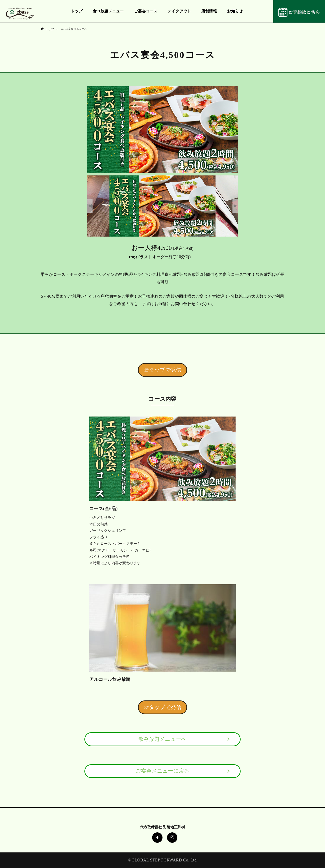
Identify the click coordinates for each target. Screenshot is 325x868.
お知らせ (235, 11)
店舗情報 (209, 11)
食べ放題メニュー (108, 11)
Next (235, 206)
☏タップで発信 (163, 370)
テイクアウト (179, 11)
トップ (77, 11)
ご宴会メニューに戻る (163, 771)
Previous (90, 206)
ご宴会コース (146, 11)
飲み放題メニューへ (162, 739)
